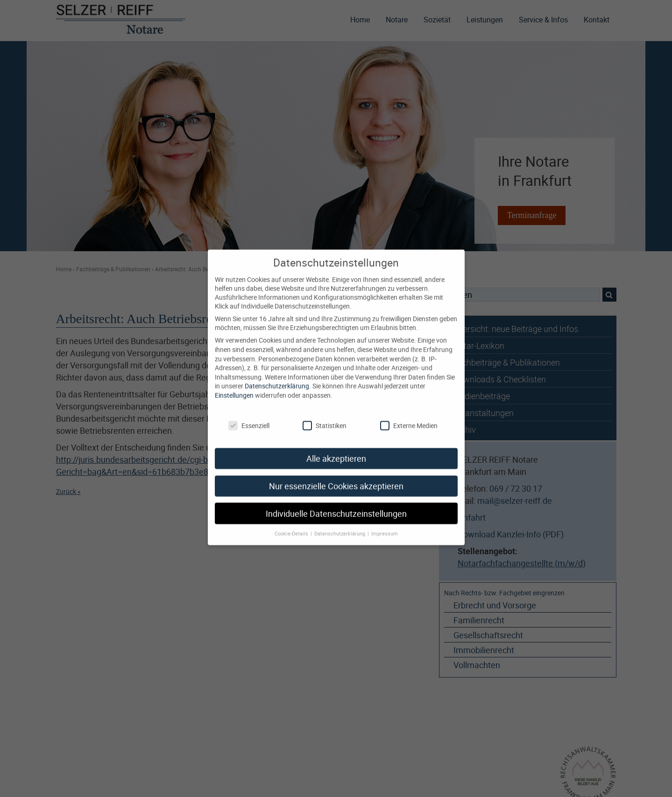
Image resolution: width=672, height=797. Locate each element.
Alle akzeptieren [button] (336, 448)
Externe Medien (409, 415)
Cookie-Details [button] (292, 523)
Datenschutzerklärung (277, 375)
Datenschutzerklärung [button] (340, 523)
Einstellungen (234, 384)
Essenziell (249, 415)
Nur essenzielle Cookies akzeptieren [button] (336, 476)
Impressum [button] (385, 523)
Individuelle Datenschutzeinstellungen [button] (336, 503)
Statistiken (325, 415)
